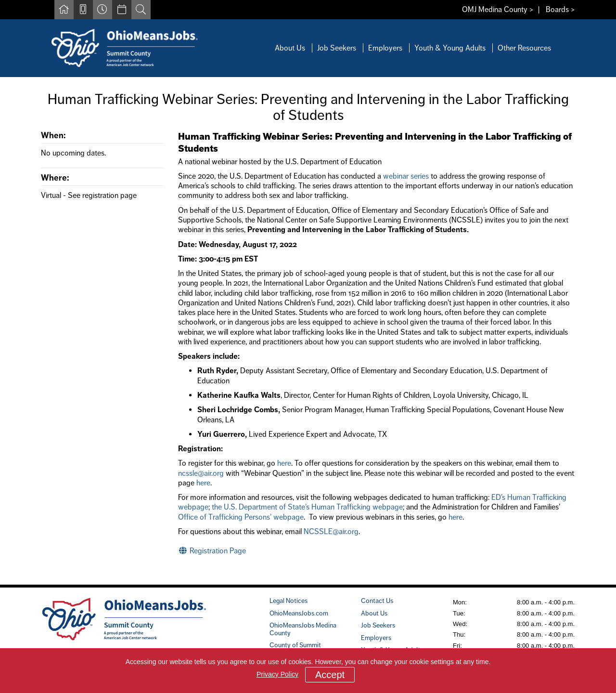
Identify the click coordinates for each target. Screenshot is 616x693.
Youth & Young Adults (450, 48)
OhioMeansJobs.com (299, 613)
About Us (290, 48)
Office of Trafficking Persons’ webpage (241, 517)
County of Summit (295, 645)
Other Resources (524, 48)
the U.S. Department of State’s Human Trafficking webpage (307, 507)
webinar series (406, 176)
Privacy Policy (277, 674)
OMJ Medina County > (498, 9)
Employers (385, 48)
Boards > (560, 9)
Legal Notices (289, 601)
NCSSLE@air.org (331, 531)
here (284, 463)
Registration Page (212, 551)
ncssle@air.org (201, 473)
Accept (330, 675)
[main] (308, 331)
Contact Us (377, 601)
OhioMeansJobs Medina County (303, 629)
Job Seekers (337, 48)
